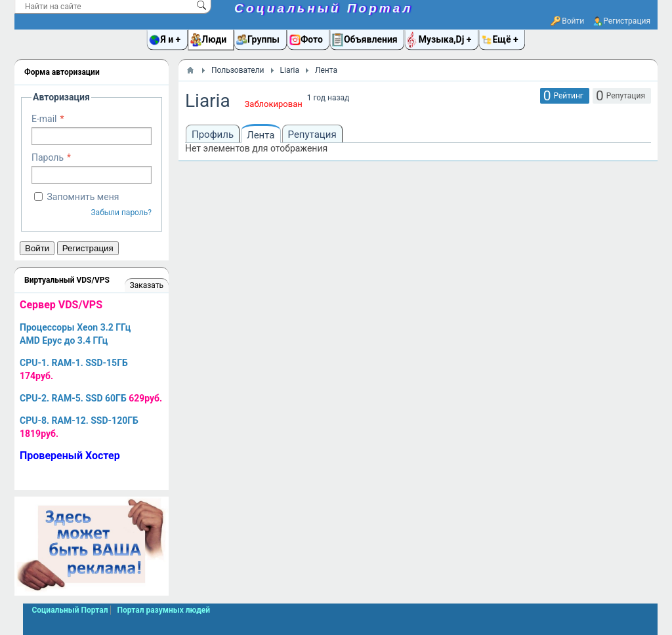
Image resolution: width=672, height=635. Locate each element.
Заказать (147, 285)
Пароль (48, 157)
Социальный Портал (324, 8)
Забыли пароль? (121, 213)
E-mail (44, 119)
